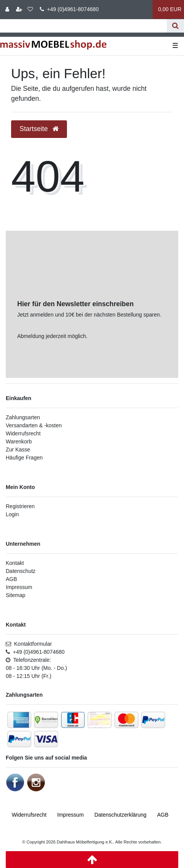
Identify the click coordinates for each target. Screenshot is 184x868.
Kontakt (15, 563)
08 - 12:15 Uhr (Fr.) (28, 676)
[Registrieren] (19, 9)
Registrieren (20, 506)
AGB (11, 579)
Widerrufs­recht (29, 815)
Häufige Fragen (24, 458)
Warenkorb (19, 441)
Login (12, 514)
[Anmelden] (7, 9)
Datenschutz (21, 571)
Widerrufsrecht (23, 433)
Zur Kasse (18, 450)
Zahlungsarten (23, 417)
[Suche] (175, 26)
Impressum (19, 587)
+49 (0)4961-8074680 (69, 9)
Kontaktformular (29, 644)
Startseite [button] (39, 129)
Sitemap (15, 595)
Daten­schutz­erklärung (120, 815)
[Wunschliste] (30, 9)
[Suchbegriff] (83, 26)
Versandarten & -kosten (34, 425)
